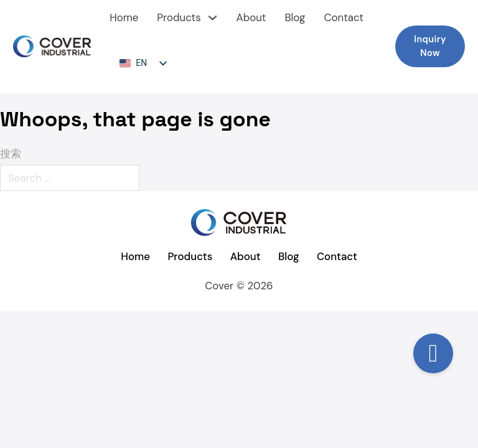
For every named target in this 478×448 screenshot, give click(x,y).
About (251, 17)
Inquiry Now (430, 46)
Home (124, 17)
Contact (344, 17)
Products (179, 17)
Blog (295, 17)
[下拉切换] (213, 18)
